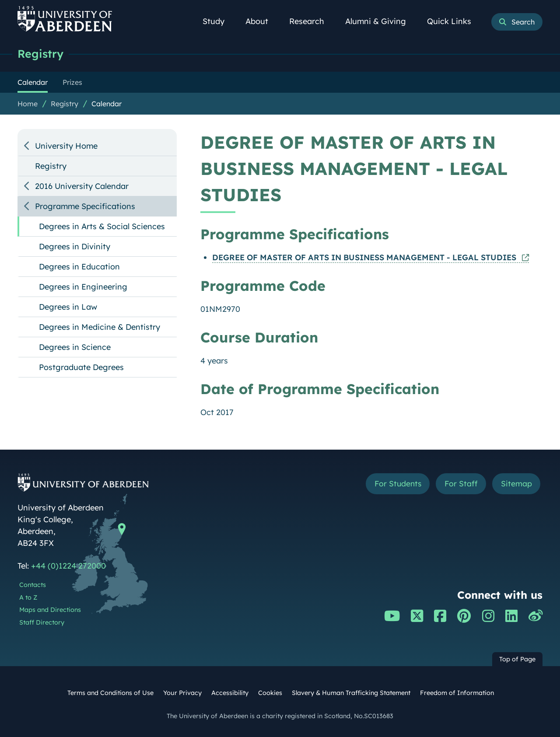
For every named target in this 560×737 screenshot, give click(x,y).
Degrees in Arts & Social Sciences (102, 226)
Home (28, 104)
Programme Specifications (85, 206)
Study (218, 21)
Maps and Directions (50, 610)
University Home (66, 146)
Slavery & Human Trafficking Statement (351, 693)
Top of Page (517, 659)
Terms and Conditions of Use (110, 693)
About (262, 21)
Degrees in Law (68, 307)
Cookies (270, 693)
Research (311, 21)
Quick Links (454, 21)
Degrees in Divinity (75, 246)
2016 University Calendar (82, 186)
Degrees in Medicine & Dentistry (100, 327)
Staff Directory (42, 622)
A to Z (28, 597)
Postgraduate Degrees (81, 367)
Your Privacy (182, 693)
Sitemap (516, 484)
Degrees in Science (75, 347)
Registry (40, 54)
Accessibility (230, 693)
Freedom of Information (457, 693)
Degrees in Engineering (83, 287)
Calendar (107, 104)
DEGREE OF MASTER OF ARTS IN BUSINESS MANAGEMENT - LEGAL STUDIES (365, 257)
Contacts (33, 585)
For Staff (460, 484)
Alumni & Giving (380, 21)
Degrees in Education (79, 267)
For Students (395, 484)
